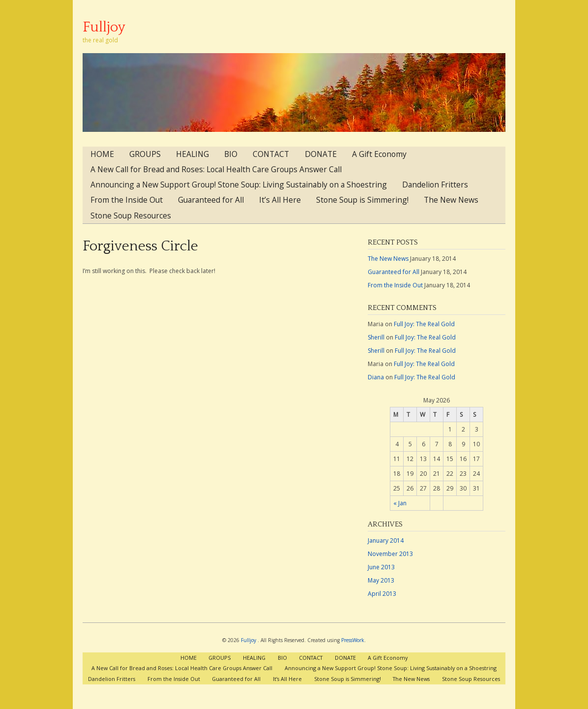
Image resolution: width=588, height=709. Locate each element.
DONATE (321, 154)
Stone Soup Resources (131, 216)
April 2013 (382, 594)
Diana (376, 377)
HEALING (192, 154)
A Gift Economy (379, 154)
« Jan (400, 503)
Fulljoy (104, 27)
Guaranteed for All (211, 200)
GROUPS (145, 154)
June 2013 (381, 567)
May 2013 (381, 580)
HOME (102, 154)
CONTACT (271, 154)
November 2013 (390, 554)
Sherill (376, 337)
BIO (231, 154)
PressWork (353, 640)
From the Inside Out (127, 200)
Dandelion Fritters (435, 185)
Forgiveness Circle (140, 246)
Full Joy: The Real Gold (424, 324)
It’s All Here (280, 200)
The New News (451, 200)
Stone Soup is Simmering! (362, 200)
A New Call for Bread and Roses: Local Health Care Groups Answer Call (216, 169)
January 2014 (386, 540)
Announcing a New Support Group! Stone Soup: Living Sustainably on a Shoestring (239, 185)
